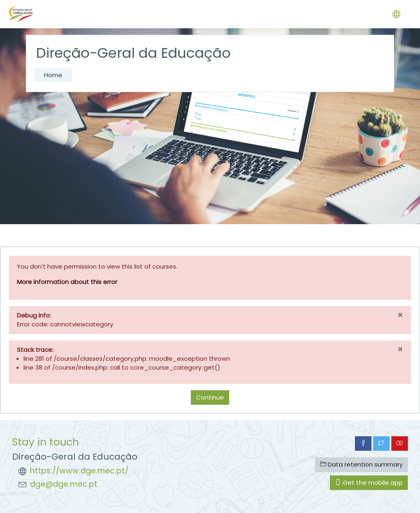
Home (53, 75)
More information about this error (67, 282)
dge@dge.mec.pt (64, 484)
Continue (210, 397)
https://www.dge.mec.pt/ (79, 471)
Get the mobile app (369, 483)
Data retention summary (361, 464)
